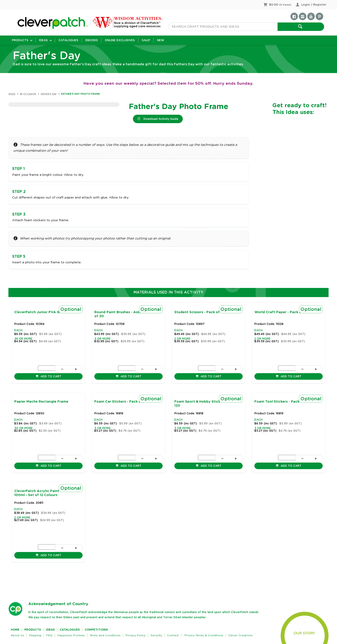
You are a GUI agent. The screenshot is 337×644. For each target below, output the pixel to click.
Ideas (43, 40)
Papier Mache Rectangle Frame (41, 402)
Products (20, 40)
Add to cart (50, 376)
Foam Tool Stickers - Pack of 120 (283, 402)
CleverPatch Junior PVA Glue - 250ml (47, 312)
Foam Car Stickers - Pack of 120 (122, 402)
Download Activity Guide (160, 119)
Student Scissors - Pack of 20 (200, 312)
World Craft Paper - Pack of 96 (282, 312)
